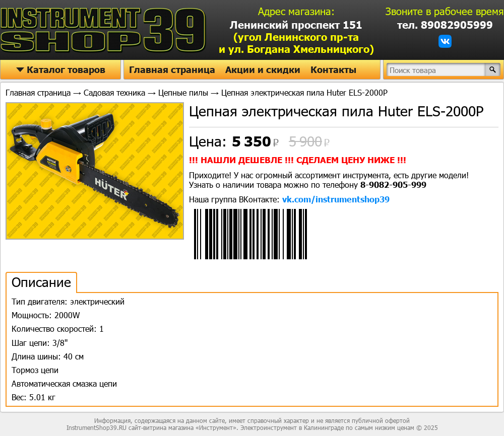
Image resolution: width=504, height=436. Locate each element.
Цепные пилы (183, 92)
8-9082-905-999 (393, 185)
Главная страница (172, 69)
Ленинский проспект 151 (296, 37)
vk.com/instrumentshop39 (336, 199)
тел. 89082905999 (445, 25)
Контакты (333, 69)
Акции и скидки (263, 69)
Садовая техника (114, 92)
